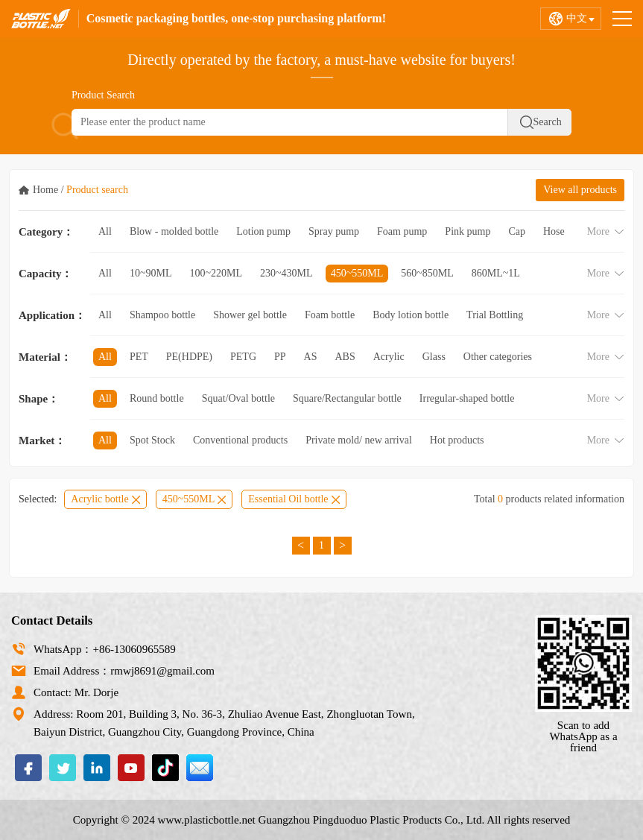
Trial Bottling (495, 315)
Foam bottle (330, 315)
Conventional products (240, 440)
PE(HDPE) (189, 357)
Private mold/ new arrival (359, 440)
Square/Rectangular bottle (347, 398)
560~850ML (427, 273)
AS (311, 357)
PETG (243, 357)
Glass (434, 357)
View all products (580, 190)
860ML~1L (496, 273)
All (105, 231)
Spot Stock (152, 440)
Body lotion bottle (411, 315)
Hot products (457, 440)
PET (139, 357)
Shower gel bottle (250, 315)
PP (280, 357)
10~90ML (151, 273)
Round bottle (157, 398)
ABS (345, 357)
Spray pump (334, 231)
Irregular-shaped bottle (467, 398)
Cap (517, 231)
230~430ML (286, 273)
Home (45, 190)
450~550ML (357, 273)
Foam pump (402, 231)
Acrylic (389, 357)
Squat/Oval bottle (238, 398)
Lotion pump (263, 231)
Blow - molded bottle (174, 231)
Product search (97, 190)
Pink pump (468, 231)
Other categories (498, 357)
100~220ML (216, 273)
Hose (554, 231)
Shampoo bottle (162, 315)
